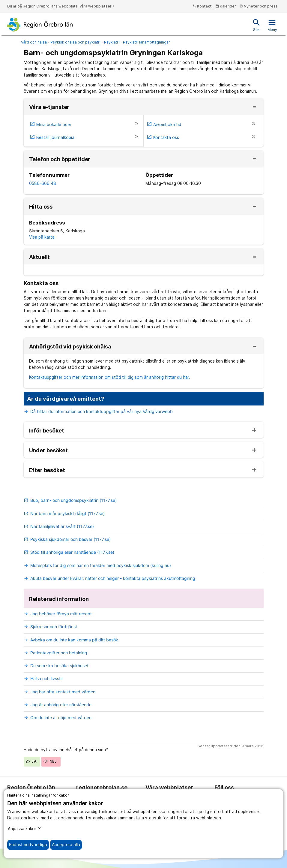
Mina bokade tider (51, 125)
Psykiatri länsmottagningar (146, 42)
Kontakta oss (163, 137)
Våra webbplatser (97, 6)
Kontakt (202, 6)
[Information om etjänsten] (136, 124)
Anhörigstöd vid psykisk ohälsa (70, 347)
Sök (256, 25)
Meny (272, 25)
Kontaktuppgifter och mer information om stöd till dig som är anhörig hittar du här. (109, 377)
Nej (50, 761)
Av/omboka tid (164, 125)
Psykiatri (112, 42)
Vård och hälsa (34, 42)
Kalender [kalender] (226, 6)
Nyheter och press (259, 6)
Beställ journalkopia (52, 137)
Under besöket (48, 451)
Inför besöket (47, 431)
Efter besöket (47, 470)
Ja (31, 761)
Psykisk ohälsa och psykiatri (75, 42)
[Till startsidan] (40, 25)
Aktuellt (40, 257)
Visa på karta (42, 237)
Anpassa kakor (25, 828)
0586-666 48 (43, 183)
